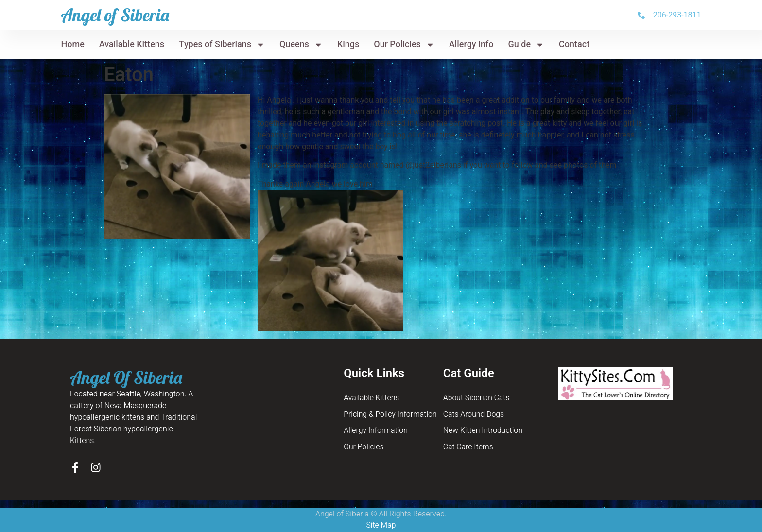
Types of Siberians (222, 45)
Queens (301, 45)
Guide (527, 45)
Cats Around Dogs (474, 415)
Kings (348, 44)
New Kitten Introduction (484, 431)
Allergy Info (471, 44)
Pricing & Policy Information (391, 415)
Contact (574, 44)
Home (72, 44)
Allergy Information (376, 431)
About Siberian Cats (477, 398)
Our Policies (404, 45)
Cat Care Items (469, 448)
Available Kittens (132, 44)
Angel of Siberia (115, 15)
